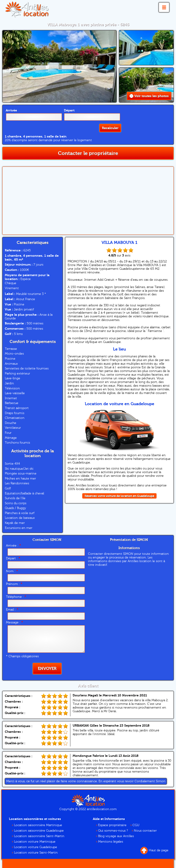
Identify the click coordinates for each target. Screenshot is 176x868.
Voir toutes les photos (149, 96)
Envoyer (47, 668)
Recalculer (110, 130)
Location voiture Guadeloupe (36, 847)
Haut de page (154, 850)
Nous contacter (145, 830)
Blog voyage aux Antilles (116, 836)
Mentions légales (111, 841)
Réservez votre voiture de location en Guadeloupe (119, 496)
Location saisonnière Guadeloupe (39, 830)
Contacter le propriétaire (88, 153)
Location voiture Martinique (35, 841)
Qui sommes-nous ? (113, 830)
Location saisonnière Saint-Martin (39, 836)
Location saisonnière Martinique (38, 825)
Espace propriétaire (112, 825)
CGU (136, 825)
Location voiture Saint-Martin (36, 852)
